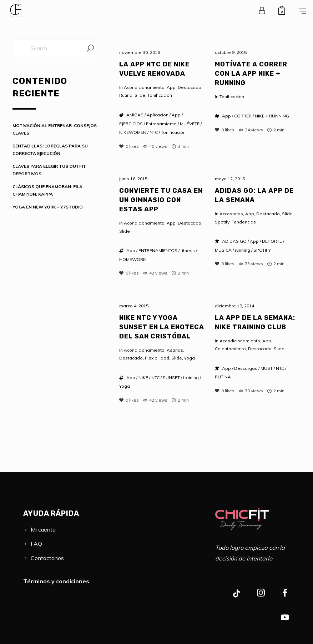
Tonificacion (160, 95)
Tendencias (244, 222)
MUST (267, 368)
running (243, 250)
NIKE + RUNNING (272, 116)
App (171, 87)
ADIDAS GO (234, 241)
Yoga (190, 358)
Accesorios (231, 214)
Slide (140, 95)
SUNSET (171, 378)
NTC (154, 132)
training (191, 378)
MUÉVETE (190, 124)
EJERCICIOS (131, 124)
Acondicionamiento (144, 87)
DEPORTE (272, 241)
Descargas (246, 368)
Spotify (222, 222)
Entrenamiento (161, 124)
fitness (188, 250)
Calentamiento (230, 349)
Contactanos (47, 558)
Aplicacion (158, 115)
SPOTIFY (262, 250)
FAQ (36, 544)
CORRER (243, 116)
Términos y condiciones (56, 581)
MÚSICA (223, 250)
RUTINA (223, 377)
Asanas (175, 350)
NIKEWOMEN (133, 132)
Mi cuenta (43, 529)
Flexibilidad (157, 358)
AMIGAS (135, 115)
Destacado (190, 87)
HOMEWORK (133, 259)
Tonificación (173, 132)
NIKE (143, 378)
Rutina (126, 95)
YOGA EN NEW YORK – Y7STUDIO (48, 207)
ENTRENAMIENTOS (158, 250)
